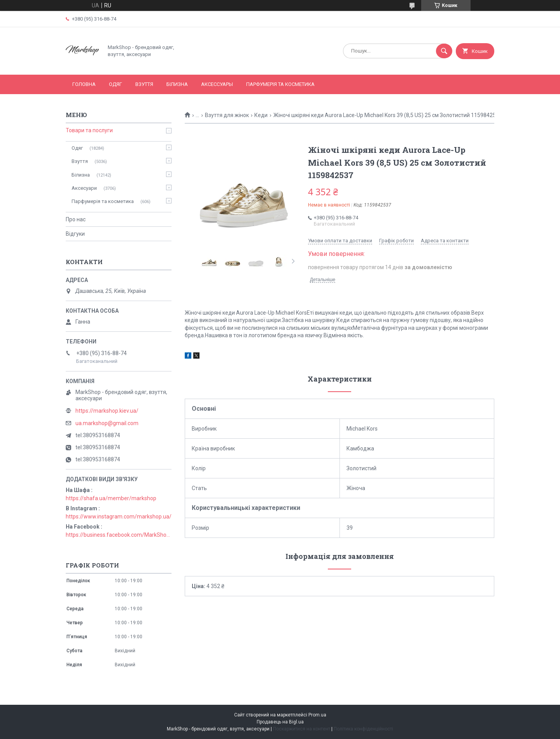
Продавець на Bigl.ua (280, 722)
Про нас (76, 219)
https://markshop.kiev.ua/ (107, 411)
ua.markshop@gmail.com (107, 423)
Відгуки (75, 234)
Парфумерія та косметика (280, 84)
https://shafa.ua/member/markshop (111, 498)
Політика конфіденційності (363, 729)
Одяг (115, 84)
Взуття (144, 84)
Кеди (261, 115)
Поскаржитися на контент (302, 729)
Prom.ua (317, 715)
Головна (84, 84)
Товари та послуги (89, 130)
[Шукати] (444, 51)
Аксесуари (84, 188)
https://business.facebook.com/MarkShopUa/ (119, 535)
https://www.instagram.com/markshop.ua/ (119, 517)
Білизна (177, 84)
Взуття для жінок (227, 115)
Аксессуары (217, 84)
